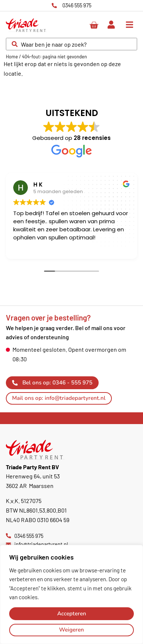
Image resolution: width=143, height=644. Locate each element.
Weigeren (71, 630)
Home (12, 57)
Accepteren (72, 614)
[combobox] (71, 44)
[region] (71, 594)
